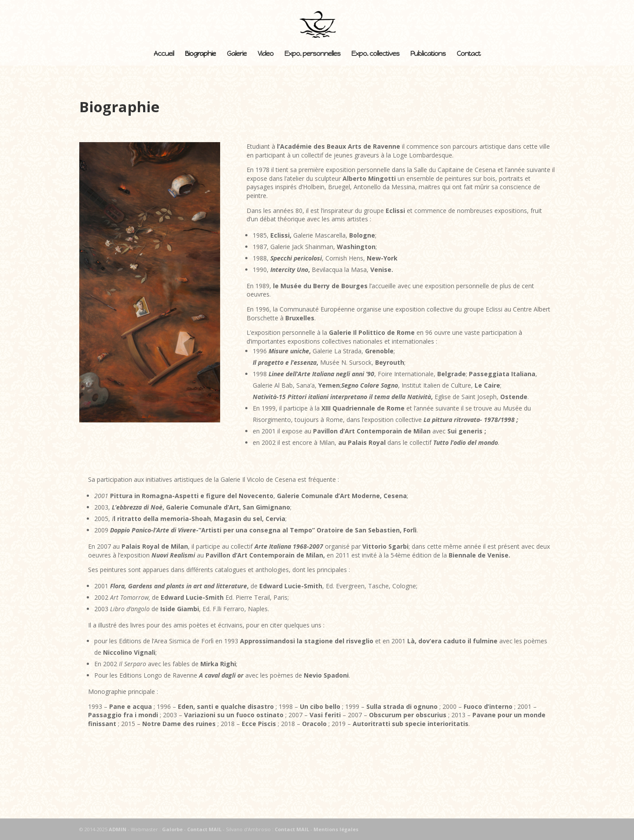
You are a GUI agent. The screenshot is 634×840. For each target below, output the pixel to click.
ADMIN (118, 829)
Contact (468, 54)
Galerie (237, 54)
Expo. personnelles (312, 54)
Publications (428, 54)
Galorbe (172, 829)
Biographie (200, 54)
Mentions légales (336, 829)
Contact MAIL (204, 829)
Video (265, 54)
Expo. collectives (375, 54)
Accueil (164, 54)
